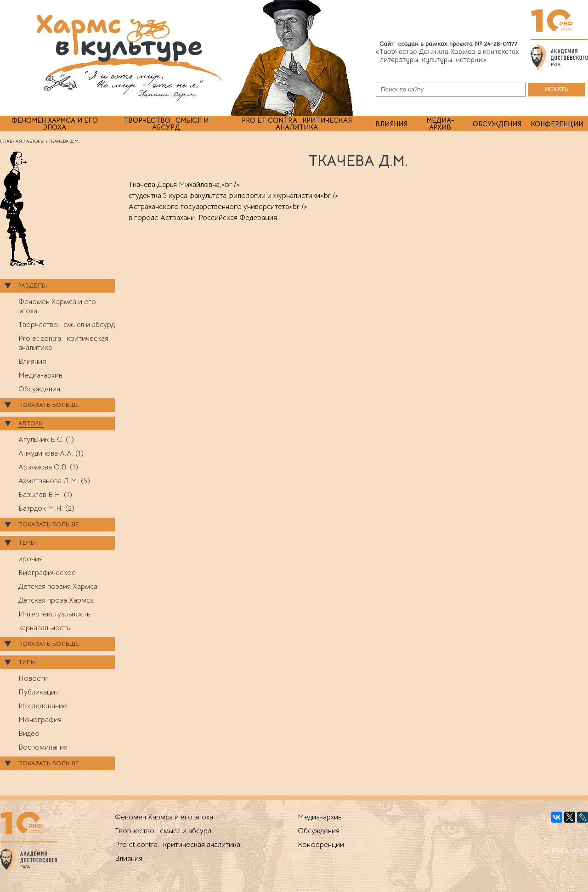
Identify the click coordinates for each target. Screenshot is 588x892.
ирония (31, 559)
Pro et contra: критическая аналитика (297, 124)
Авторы (35, 141)
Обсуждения (497, 124)
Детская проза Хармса (56, 600)
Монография (40, 720)
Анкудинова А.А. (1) (51, 453)
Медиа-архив (440, 124)
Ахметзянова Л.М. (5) (54, 481)
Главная (11, 141)
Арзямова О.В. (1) (48, 467)
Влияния (391, 124)
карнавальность (44, 628)
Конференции (557, 124)
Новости (33, 678)
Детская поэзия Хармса (58, 587)
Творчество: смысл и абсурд (166, 124)
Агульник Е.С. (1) (46, 440)
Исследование (43, 706)
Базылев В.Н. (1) (45, 495)
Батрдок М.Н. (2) (46, 508)
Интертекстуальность (54, 614)
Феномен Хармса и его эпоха (55, 124)
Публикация (39, 692)
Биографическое (47, 573)
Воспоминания (43, 747)
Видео (29, 734)
